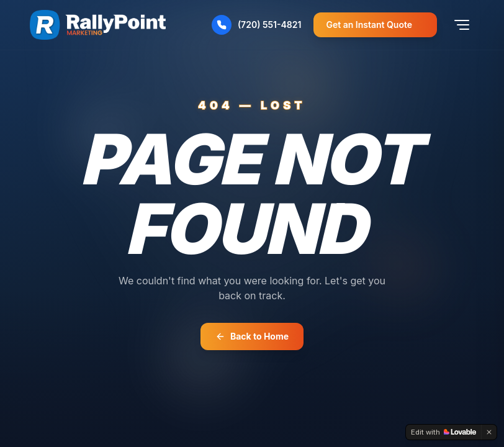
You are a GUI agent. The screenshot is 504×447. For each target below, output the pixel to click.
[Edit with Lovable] (443, 432)
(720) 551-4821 (257, 25)
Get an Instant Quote (375, 25)
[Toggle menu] (462, 25)
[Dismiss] (489, 432)
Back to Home (252, 336)
